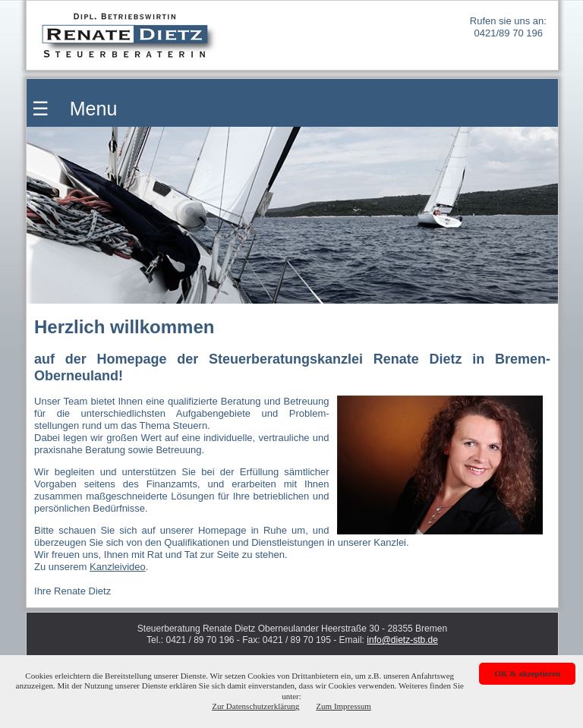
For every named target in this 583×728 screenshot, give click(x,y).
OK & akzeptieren (527, 673)
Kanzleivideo (118, 567)
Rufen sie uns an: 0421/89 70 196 (508, 27)
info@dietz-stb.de (402, 640)
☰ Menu (72, 109)
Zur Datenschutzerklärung (255, 706)
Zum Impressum (343, 706)
